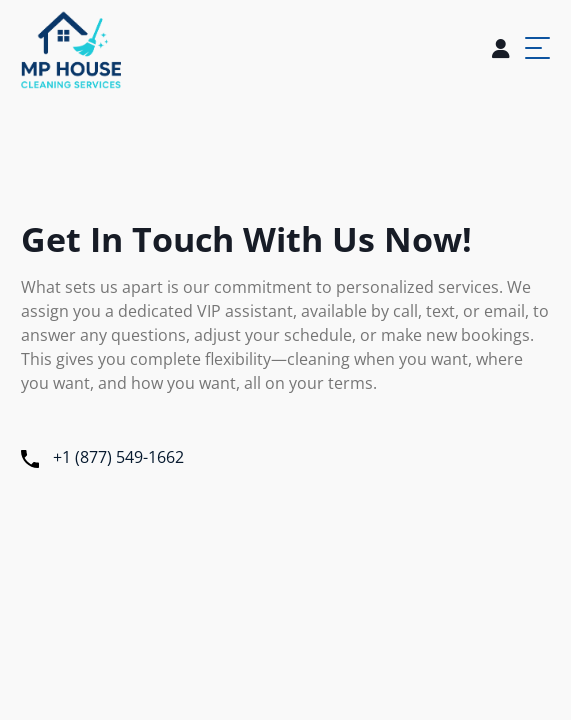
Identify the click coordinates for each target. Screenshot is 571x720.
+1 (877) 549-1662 (102, 457)
